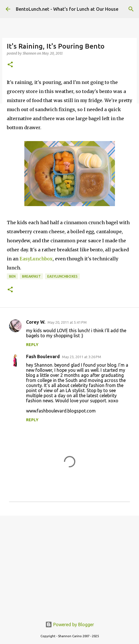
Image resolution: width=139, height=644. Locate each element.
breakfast (31, 276)
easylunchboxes (62, 276)
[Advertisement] (69, 564)
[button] (10, 65)
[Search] (131, 9)
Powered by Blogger (70, 624)
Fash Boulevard (43, 356)
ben (12, 276)
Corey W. (36, 322)
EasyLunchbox (36, 259)
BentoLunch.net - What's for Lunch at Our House (67, 9)
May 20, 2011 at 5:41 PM (67, 322)
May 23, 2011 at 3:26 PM (82, 357)
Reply (32, 345)
